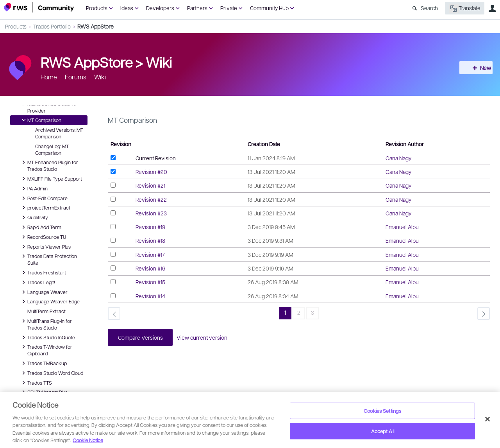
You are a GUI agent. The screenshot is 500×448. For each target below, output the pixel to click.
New (479, 68)
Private (229, 8)
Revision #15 (150, 282)
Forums (76, 77)
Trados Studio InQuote (47, 337)
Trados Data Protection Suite (48, 259)
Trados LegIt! (37, 282)
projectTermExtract (45, 208)
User (492, 8)
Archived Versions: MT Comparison (59, 133)
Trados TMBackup (43, 363)
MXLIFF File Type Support (51, 179)
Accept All (383, 431)
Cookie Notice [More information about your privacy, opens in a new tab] (88, 440)
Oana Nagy (398, 158)
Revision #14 (150, 296)
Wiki (159, 62)
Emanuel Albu (402, 227)
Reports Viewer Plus (45, 247)
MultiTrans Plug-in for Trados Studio (46, 324)
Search (429, 8)
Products (97, 8)
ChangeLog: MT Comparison (52, 150)
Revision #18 (150, 240)
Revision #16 (150, 268)
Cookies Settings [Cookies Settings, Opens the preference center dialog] (382, 411)
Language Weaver (44, 292)
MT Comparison (40, 120)
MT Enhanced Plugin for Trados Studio (49, 165)
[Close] (487, 419)
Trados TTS (36, 383)
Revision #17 (150, 254)
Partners (197, 8)
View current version (207, 338)
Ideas (127, 8)
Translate (465, 8)
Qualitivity (34, 217)
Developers (160, 8)
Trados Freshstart (43, 272)
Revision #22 (151, 199)
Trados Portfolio (52, 26)
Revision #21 (150, 185)
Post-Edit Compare (44, 198)
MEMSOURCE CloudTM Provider (48, 107)
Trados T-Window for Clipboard (46, 350)
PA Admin (34, 188)
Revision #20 (151, 172)
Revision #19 (150, 227)
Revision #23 (151, 213)
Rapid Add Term (40, 227)
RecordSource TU (43, 237)
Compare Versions (142, 338)
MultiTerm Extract (46, 311)
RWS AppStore (96, 26)
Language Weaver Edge (50, 301)
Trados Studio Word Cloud (51, 373)
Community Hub (269, 8)
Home (49, 77)
